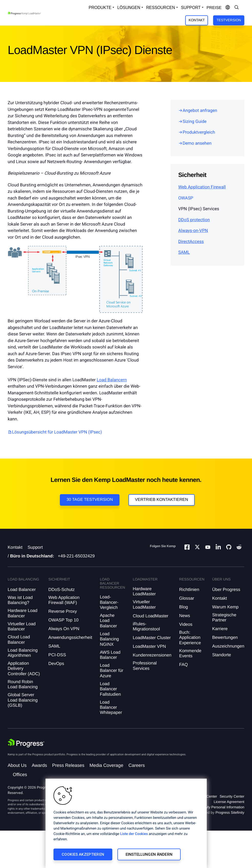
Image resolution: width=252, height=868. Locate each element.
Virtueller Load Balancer (22, 626)
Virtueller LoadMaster (144, 604)
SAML (184, 252)
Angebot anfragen (200, 111)
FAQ (183, 665)
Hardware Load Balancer (23, 613)
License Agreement (229, 802)
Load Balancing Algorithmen (23, 653)
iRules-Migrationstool (146, 626)
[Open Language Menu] (228, 8)
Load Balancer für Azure (112, 671)
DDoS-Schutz (62, 590)
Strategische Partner (224, 617)
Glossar (187, 598)
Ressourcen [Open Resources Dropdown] (161, 8)
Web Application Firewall (202, 187)
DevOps (56, 664)
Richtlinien (189, 590)
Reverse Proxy (63, 611)
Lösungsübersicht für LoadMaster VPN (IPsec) (57, 432)
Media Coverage (106, 765)
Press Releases (68, 765)
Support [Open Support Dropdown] (191, 8)
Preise (214, 8)
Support (35, 547)
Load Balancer (22, 590)
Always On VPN (64, 629)
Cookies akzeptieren (83, 854)
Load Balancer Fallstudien (110, 689)
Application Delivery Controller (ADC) (24, 669)
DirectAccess (191, 242)
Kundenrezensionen (152, 655)
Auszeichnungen (228, 646)
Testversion (229, 20)
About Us (17, 765)
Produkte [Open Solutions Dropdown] (100, 8)
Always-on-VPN (193, 231)
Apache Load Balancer (108, 621)
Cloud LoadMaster (151, 616)
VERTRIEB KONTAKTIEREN (162, 500)
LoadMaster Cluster (152, 638)
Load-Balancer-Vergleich (109, 602)
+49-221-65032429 (76, 556)
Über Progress (226, 590)
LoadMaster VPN (149, 646)
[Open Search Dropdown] (237, 8)
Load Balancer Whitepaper (111, 707)
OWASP (186, 198)
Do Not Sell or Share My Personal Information (208, 807)
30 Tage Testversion (90, 500)
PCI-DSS (57, 655)
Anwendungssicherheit (70, 637)
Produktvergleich (199, 132)
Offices (20, 775)
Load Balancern (112, 380)
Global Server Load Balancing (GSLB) (23, 700)
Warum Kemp (225, 607)
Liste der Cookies (134, 834)
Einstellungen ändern (149, 854)
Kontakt (197, 20)
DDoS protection (194, 220)
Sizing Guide (195, 122)
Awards (39, 765)
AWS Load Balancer (110, 655)
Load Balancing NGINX (109, 639)
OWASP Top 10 (63, 620)
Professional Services (145, 666)
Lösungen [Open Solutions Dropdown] (129, 8)
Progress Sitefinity (230, 812)
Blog (183, 607)
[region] (126, 823)
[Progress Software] (26, 743)
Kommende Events (190, 653)
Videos (186, 624)
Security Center (232, 796)
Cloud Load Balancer (19, 639)
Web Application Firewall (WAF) (64, 600)
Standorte (222, 655)
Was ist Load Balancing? (20, 600)
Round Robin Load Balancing (23, 684)
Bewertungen (225, 637)
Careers (137, 765)
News (185, 616)
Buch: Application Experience (190, 638)
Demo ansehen (197, 143)
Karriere (220, 629)
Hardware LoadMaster (144, 591)
